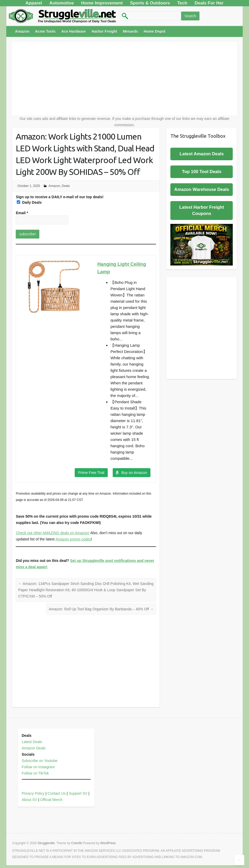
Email (22, 213)
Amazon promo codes (73, 539)
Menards (131, 31)
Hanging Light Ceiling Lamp (122, 268)
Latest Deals (32, 742)
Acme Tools (45, 31)
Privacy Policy (33, 793)
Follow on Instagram (38, 767)
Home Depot (154, 31)
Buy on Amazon (134, 473)
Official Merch (51, 800)
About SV (29, 800)
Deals (66, 186)
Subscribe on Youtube (40, 761)
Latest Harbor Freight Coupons (202, 210)
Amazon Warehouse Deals (202, 189)
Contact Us (56, 793)
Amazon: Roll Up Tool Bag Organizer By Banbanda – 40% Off (101, 609)
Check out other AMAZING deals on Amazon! (53, 533)
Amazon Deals (34, 748)
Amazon (22, 31)
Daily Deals (29, 202)
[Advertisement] (125, 79)
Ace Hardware (74, 31)
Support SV (78, 793)
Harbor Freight (104, 31)
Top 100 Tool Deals (202, 172)
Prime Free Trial (91, 473)
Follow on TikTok (35, 773)
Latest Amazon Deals (202, 154)
